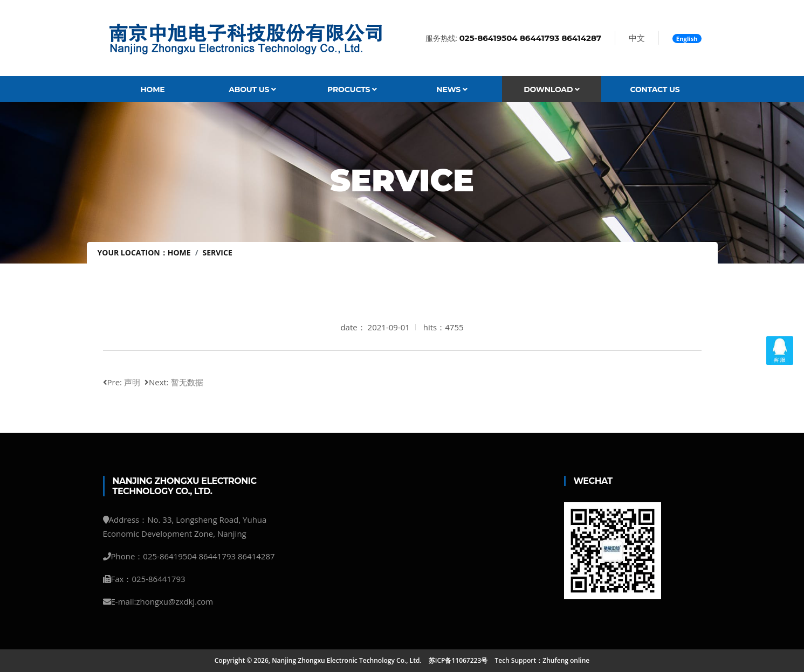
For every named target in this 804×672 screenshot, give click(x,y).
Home (152, 89)
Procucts (352, 89)
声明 (132, 382)
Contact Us (655, 89)
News (452, 89)
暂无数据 (187, 382)
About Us (252, 89)
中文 (637, 38)
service (217, 252)
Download (552, 89)
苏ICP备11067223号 (458, 660)
